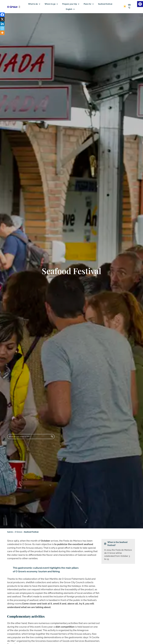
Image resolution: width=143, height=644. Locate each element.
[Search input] (29, 437)
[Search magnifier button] (52, 437)
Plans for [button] (89, 4)
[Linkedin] (2, 24)
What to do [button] (34, 4)
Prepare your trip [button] (71, 4)
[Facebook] (2, 15)
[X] (2, 19)
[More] (2, 33)
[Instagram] (2, 28)
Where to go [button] (51, 4)
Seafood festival (105, 4)
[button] (70, 9)
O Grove (19, 532)
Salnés (10, 532)
